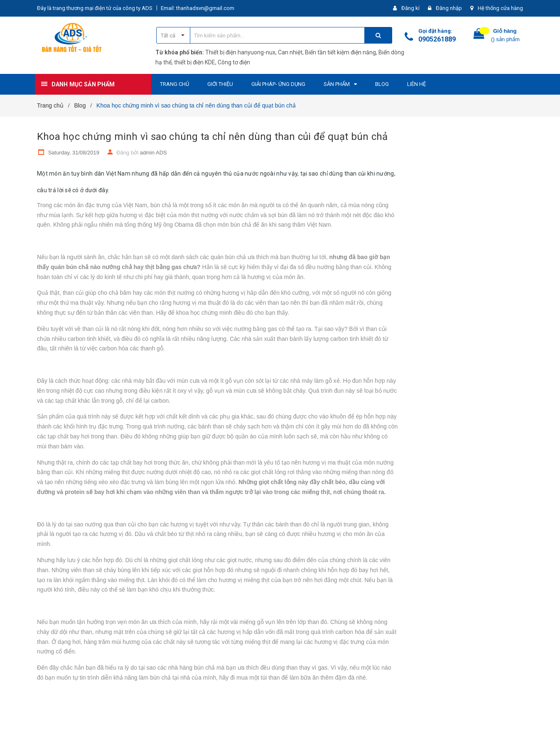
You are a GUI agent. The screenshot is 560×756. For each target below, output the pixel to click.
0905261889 (437, 39)
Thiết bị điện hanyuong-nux (240, 52)
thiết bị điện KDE (195, 62)
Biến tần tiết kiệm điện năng (340, 52)
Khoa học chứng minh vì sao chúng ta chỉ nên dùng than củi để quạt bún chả (212, 137)
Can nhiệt (290, 52)
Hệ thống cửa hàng (500, 8)
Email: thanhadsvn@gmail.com (198, 8)
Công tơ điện (234, 62)
